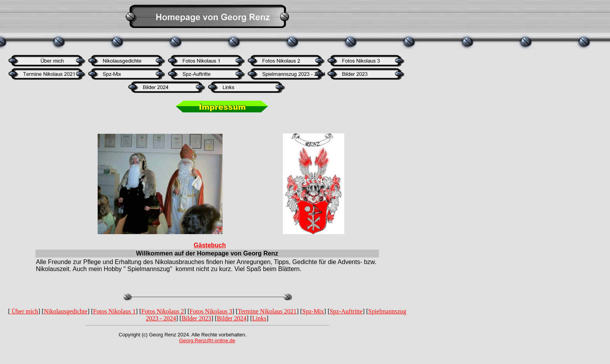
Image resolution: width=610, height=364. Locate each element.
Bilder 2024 (232, 318)
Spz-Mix (313, 311)
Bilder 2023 (196, 318)
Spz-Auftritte (346, 311)
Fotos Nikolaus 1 (114, 311)
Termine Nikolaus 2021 (267, 311)
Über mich (24, 311)
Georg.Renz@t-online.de (207, 340)
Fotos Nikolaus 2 (162, 311)
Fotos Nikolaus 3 (211, 311)
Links (259, 318)
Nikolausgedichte (66, 311)
